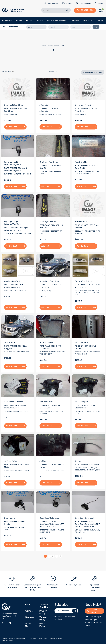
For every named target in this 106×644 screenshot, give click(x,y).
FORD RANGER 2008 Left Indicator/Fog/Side (16, 169)
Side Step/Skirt (11, 342)
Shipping (29, 617)
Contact (29, 611)
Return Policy (43, 625)
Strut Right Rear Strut (49, 222)
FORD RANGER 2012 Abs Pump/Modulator (15, 407)
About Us (28, 625)
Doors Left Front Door (14, 105)
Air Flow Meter (11, 461)
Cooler (78, 461)
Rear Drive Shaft (82, 162)
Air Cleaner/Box (46, 402)
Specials (100, 20)
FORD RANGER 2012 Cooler (87, 464)
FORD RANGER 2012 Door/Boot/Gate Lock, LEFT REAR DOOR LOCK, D (52, 524)
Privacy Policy (43, 612)
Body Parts (7, 20)
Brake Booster (81, 222)
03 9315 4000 (92, 611)
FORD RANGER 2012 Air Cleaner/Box (50, 407)
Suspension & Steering (57, 20)
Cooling (39, 20)
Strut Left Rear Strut (49, 162)
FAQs (28, 605)
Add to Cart (16, 127)
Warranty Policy (44, 618)
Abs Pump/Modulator (14, 402)
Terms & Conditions (45, 606)
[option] (12, 582)
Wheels (19, 20)
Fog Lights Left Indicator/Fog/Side (12, 163)
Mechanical (88, 20)
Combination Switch (13, 281)
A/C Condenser (46, 342)
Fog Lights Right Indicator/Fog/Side (12, 223)
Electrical (75, 20)
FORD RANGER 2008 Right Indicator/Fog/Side (16, 229)
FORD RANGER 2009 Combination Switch (13, 286)
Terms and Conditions (56, 638)
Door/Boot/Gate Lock (49, 518)
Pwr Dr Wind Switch (83, 281)
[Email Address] (66, 611)
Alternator (44, 105)
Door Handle (10, 518)
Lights (29, 20)
